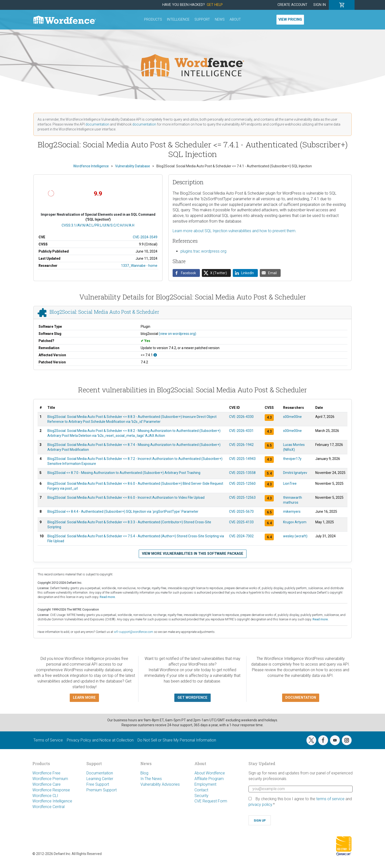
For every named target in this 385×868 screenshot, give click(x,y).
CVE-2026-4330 (241, 417)
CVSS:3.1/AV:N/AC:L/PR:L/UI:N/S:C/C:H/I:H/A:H (98, 225)
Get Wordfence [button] (192, 698)
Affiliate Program (209, 779)
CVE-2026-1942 (241, 445)
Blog (144, 773)
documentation (97, 124)
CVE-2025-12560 (242, 484)
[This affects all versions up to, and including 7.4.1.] (155, 355)
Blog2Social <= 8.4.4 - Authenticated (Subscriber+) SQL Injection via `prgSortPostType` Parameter (123, 512)
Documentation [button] (301, 698)
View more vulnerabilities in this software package (193, 554)
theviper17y (292, 459)
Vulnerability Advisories (160, 784)
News (220, 20)
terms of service (330, 799)
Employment (205, 784)
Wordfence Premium (50, 779)
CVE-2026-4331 (241, 431)
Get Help (215, 5)
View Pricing (290, 20)
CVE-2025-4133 (241, 522)
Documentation (100, 773)
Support (202, 20)
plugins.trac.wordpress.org (203, 251)
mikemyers (292, 512)
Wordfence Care (47, 784)
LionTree (290, 484)
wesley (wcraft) (295, 536)
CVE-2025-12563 (242, 498)
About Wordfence (210, 773)
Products (153, 20)
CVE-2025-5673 (241, 512)
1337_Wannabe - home (139, 266)
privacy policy (260, 804)
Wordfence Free (46, 773)
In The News (151, 779)
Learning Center (100, 779)
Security (201, 796)
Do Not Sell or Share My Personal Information (177, 740)
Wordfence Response (51, 790)
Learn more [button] (84, 698)
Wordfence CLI (45, 796)
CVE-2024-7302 (241, 536)
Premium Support (102, 790)
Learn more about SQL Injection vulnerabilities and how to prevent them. (234, 231)
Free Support (98, 784)
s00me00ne (292, 417)
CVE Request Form (211, 801)
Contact (201, 790)
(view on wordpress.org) (178, 334)
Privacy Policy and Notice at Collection (100, 740)
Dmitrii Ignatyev (295, 473)
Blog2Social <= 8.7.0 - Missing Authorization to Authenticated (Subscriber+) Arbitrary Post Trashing (124, 473)
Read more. (108, 597)
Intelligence (178, 20)
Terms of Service (48, 740)
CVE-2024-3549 (145, 237)
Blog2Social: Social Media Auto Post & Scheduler (104, 312)
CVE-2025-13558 (242, 473)
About (235, 20)
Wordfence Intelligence (52, 801)
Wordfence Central (48, 807)
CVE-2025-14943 (242, 459)
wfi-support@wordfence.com (134, 632)
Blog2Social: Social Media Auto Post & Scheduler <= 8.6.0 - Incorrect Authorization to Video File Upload (126, 498)
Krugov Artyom (295, 522)
